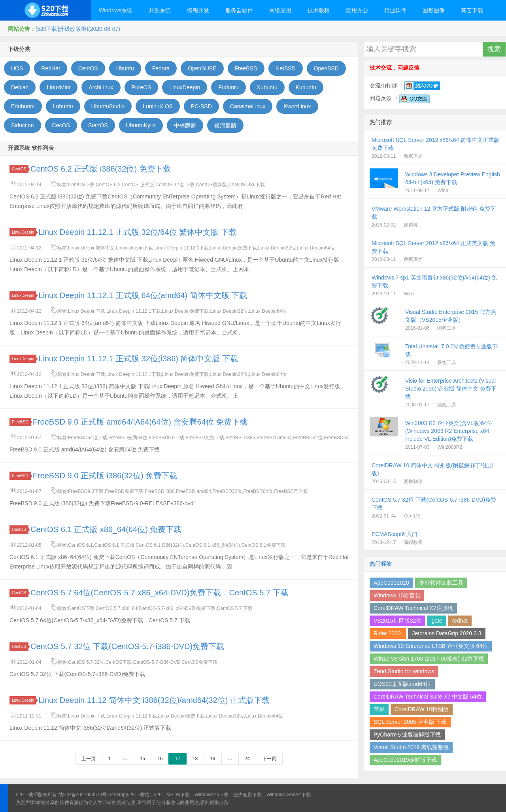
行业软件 (395, 10)
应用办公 (357, 10)
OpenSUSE (202, 68)
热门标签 (381, 564)
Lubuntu (63, 106)
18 (195, 759)
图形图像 (434, 10)
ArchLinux (101, 87)
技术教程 (319, 10)
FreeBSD (246, 68)
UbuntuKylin (141, 125)
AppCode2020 (391, 583)
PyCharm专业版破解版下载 (407, 735)
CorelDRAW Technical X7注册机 (413, 608)
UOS (17, 68)
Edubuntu (23, 106)
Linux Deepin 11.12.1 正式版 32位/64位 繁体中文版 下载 (137, 232)
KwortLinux (297, 106)
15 (143, 759)
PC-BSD (201, 106)
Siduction (23, 125)
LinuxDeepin (185, 87)
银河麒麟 (225, 125)
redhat (460, 621)
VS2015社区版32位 (397, 621)
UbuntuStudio (108, 106)
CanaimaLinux (248, 106)
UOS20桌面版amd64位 (402, 684)
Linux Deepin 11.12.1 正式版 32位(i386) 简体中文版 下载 (138, 359)
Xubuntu (267, 87)
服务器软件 (239, 10)
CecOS (61, 125)
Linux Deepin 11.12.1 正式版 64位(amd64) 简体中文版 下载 (143, 295)
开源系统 (160, 10)
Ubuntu (125, 68)
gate (437, 621)
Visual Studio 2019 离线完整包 (411, 747)
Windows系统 (116, 10)
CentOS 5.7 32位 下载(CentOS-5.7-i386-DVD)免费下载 (127, 646)
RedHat (50, 68)
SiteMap (117, 795)
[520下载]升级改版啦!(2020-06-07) (78, 29)
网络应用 (280, 10)
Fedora (161, 68)
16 (160, 759)
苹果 (379, 709)
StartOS (98, 125)
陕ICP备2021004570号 (83, 795)
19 (212, 759)
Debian (20, 87)
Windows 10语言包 (397, 595)
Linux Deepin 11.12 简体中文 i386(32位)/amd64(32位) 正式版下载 (154, 700)
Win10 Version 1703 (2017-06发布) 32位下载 (429, 659)
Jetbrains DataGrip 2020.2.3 (447, 633)
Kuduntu (306, 87)
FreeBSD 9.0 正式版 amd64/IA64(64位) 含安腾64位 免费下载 (140, 422)
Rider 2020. (388, 633)
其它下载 (472, 10)
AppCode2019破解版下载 (405, 760)
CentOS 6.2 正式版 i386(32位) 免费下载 (101, 169)
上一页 (89, 759)
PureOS (142, 87)
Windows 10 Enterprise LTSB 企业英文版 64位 (431, 646)
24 (247, 759)
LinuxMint (59, 87)
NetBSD (286, 68)
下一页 (269, 759)
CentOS (88, 68)
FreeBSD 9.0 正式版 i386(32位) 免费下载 (105, 476)
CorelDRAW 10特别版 (422, 709)
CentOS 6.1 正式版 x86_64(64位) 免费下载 (106, 529)
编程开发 (198, 10)
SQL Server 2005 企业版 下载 (410, 722)
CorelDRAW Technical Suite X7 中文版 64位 (428, 697)
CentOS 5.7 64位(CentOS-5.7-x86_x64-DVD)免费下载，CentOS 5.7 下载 (159, 593)
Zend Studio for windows (404, 671)
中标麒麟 (185, 125)
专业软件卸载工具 (441, 583)
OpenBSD (326, 68)
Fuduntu (228, 87)
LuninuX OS (158, 106)
